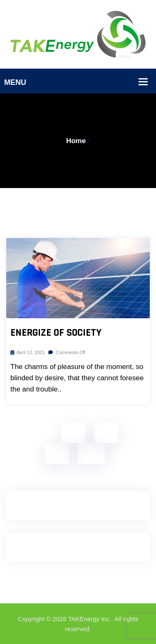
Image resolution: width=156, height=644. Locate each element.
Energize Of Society (56, 333)
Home (76, 141)
